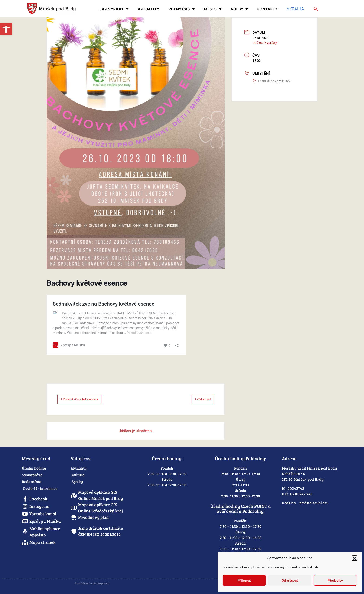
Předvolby (335, 581)
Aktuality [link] (148, 9)
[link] (6, 29)
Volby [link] (239, 9)
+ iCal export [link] (197, 399)
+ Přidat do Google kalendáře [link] (87, 399)
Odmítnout (290, 581)
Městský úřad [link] (36, 458)
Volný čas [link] (181, 9)
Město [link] (213, 9)
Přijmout (244, 581)
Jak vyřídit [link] (114, 9)
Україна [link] (295, 9)
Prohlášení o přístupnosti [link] (92, 583)
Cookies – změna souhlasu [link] (305, 503)
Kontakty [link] (267, 9)
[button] (354, 558)
